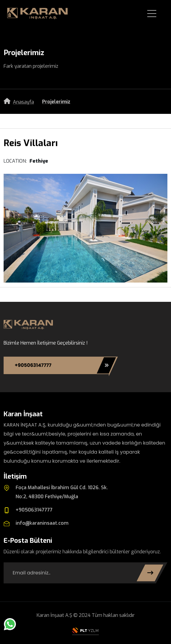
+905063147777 (62, 365)
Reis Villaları (31, 143)
